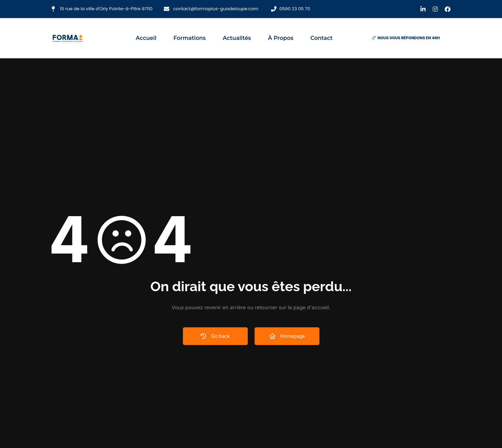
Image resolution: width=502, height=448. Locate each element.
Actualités (237, 38)
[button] (406, 38)
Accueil (146, 38)
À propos (281, 38)
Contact (322, 38)
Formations (189, 38)
